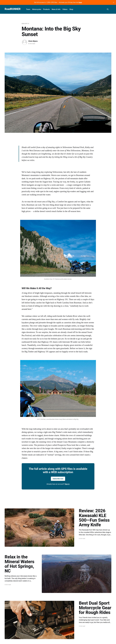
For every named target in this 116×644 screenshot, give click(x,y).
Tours (28, 9)
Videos (65, 9)
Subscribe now (58, 479)
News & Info (56, 9)
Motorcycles (37, 9)
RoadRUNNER (13, 9)
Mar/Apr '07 (25, 24)
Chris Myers (33, 41)
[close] (114, 2)
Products (46, 9)
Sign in (67, 484)
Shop (71, 9)
